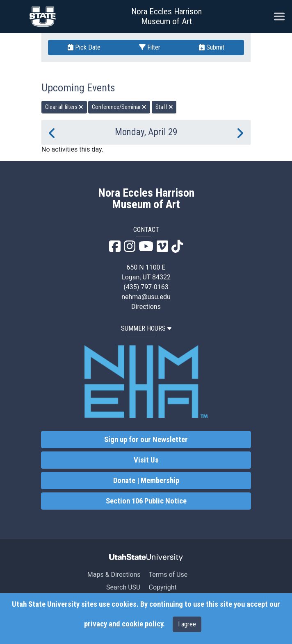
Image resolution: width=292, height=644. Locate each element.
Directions (146, 307)
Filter (150, 47)
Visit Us (146, 460)
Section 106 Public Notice (146, 501)
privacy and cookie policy (123, 624)
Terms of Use (168, 575)
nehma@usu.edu (146, 297)
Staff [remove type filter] (164, 107)
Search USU (123, 587)
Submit (212, 47)
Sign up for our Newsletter (146, 440)
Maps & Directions (114, 575)
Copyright (162, 587)
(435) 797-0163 (146, 287)
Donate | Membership (146, 481)
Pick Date (84, 47)
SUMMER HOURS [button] (146, 328)
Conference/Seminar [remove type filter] (119, 107)
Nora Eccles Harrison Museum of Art (167, 16)
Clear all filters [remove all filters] (64, 107)
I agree (187, 624)
